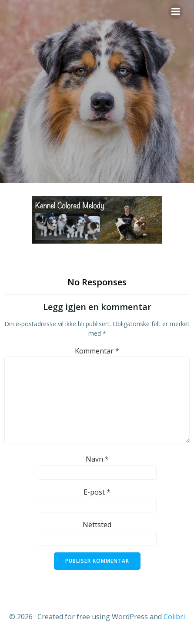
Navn (97, 459)
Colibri (174, 617)
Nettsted (97, 525)
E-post (97, 492)
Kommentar (97, 351)
